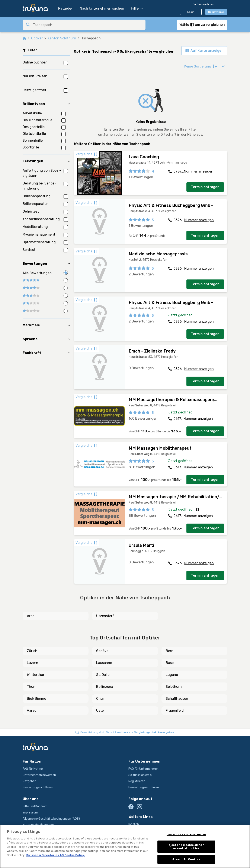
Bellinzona (105, 687)
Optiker (37, 38)
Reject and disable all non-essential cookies (186, 847)
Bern (170, 651)
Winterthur (36, 675)
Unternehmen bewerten (39, 775)
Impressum (30, 813)
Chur (100, 699)
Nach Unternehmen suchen (102, 8)
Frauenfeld (175, 710)
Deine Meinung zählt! (128, 732)
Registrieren (216, 12)
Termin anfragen (205, 187)
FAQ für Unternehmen (143, 769)
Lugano (172, 675)
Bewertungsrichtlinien (38, 787)
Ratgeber (66, 8)
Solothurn (174, 687)
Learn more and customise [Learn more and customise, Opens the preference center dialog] (186, 834)
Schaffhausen (177, 699)
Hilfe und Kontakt (35, 806)
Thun (31, 687)
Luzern (33, 663)
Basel (170, 663)
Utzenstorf (105, 616)
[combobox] (88, 25)
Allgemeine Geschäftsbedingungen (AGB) (51, 819)
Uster (101, 710)
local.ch (134, 824)
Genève (102, 651)
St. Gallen (104, 675)
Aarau (32, 710)
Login (191, 12)
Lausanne (104, 663)
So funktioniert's (140, 775)
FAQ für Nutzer (33, 769)
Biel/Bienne (36, 699)
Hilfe (137, 8)
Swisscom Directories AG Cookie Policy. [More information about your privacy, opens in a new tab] (56, 855)
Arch (31, 616)
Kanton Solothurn (62, 38)
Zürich (32, 651)
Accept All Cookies (186, 859)
